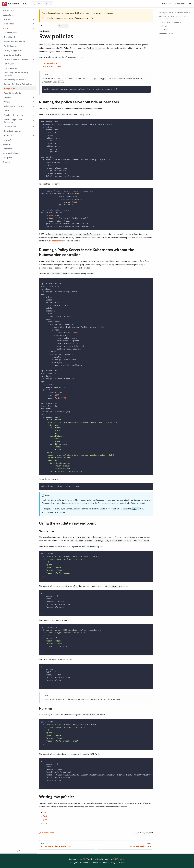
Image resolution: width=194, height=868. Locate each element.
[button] (18, 19)
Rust (45, 816)
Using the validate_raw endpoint (170, 22)
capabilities (57, 241)
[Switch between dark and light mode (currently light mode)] (190, 4)
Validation (164, 26)
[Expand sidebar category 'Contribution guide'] (33, 131)
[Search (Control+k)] (42, 4)
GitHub (167, 4)
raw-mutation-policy (52, 67)
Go (44, 812)
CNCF (85, 859)
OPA (45, 820)
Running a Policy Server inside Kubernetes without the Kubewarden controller (173, 18)
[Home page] (41, 26)
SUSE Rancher (119, 859)
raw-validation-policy (52, 63)
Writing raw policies (166, 33)
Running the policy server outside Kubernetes (174, 13)
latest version (82, 18)
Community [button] (179, 4)
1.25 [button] (25, 4)
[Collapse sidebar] (19, 851)
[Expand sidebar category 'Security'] (33, 97)
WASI (46, 824)
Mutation (164, 30)
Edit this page (47, 833)
